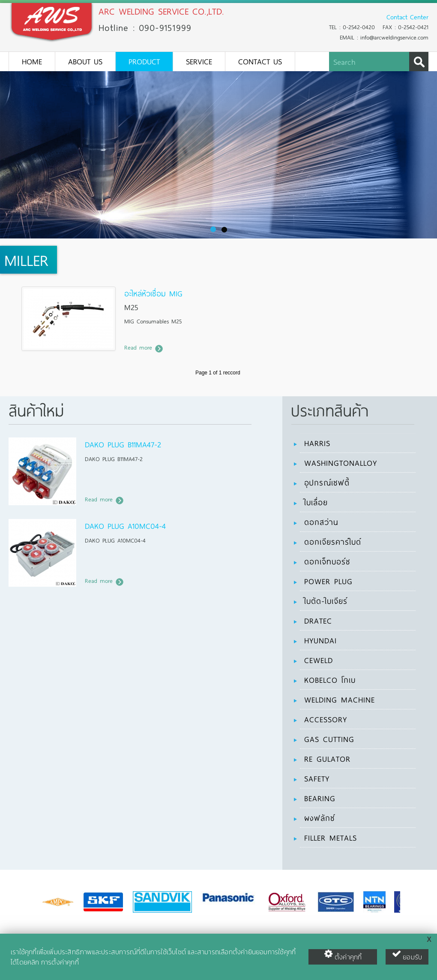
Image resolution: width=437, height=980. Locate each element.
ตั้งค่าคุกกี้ (343, 956)
